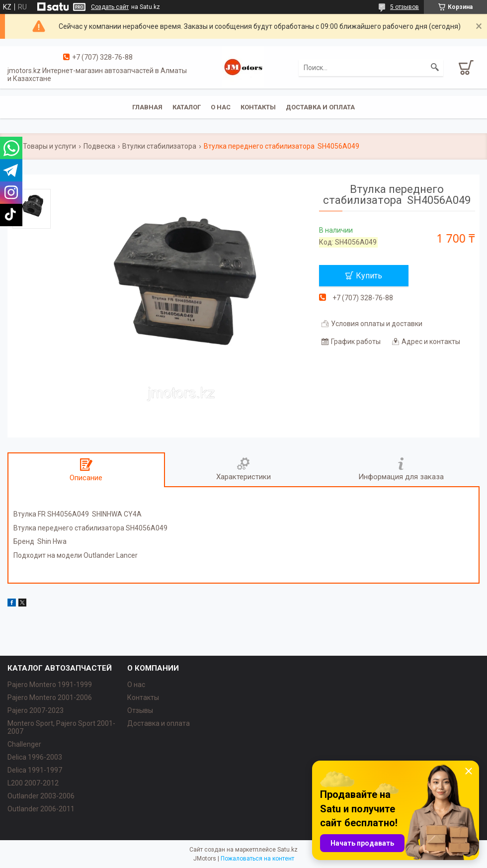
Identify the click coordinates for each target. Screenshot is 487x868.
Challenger (24, 744)
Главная (147, 107)
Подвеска (99, 146)
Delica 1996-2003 (35, 757)
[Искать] (435, 68)
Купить (369, 276)
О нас (221, 107)
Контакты (258, 107)
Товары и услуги (49, 146)
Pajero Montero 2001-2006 (50, 697)
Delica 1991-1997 (35, 770)
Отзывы (140, 710)
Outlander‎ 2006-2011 (41, 809)
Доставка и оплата (320, 107)
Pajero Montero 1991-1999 (50, 685)
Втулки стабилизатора (159, 146)
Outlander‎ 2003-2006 (41, 796)
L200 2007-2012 (33, 783)
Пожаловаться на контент (257, 859)
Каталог (187, 107)
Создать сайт (110, 7)
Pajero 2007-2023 (36, 710)
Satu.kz (287, 850)
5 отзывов (405, 7)
